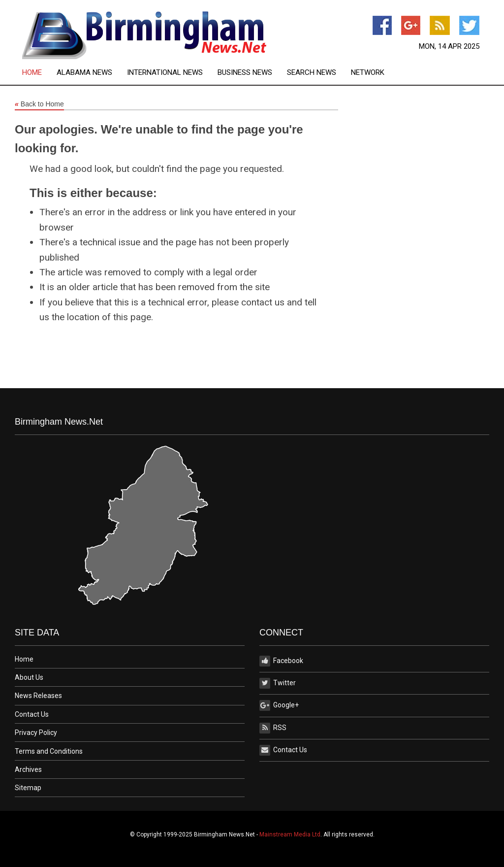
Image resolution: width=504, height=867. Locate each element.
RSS (273, 728)
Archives (28, 769)
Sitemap (28, 788)
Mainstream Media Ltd (290, 834)
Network (368, 73)
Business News (245, 73)
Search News (312, 73)
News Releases (38, 696)
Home (32, 73)
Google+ (279, 705)
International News (165, 73)
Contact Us (32, 714)
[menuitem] (39, 73)
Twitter (278, 683)
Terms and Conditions (49, 751)
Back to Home (39, 104)
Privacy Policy (36, 733)
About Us (29, 677)
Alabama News (84, 73)
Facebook (281, 661)
